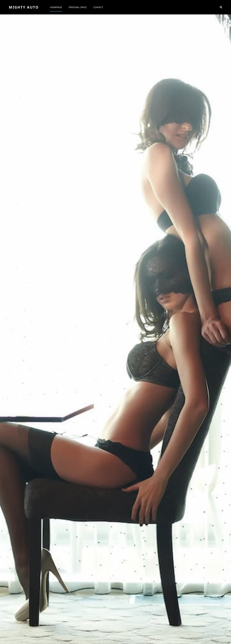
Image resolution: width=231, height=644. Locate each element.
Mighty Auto (24, 7)
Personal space (78, 7)
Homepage (56, 7)
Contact (98, 7)
